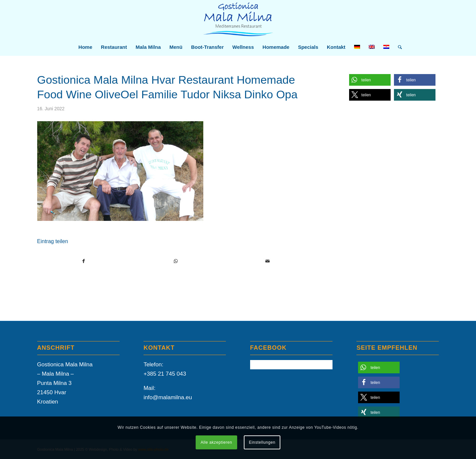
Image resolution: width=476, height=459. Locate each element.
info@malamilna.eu (168, 397)
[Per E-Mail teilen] (268, 261)
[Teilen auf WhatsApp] (176, 261)
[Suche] (398, 47)
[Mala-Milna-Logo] (238, 19)
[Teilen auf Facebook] (84, 261)
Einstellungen (262, 442)
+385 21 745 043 (165, 374)
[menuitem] (85, 47)
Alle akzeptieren (216, 442)
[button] (370, 80)
